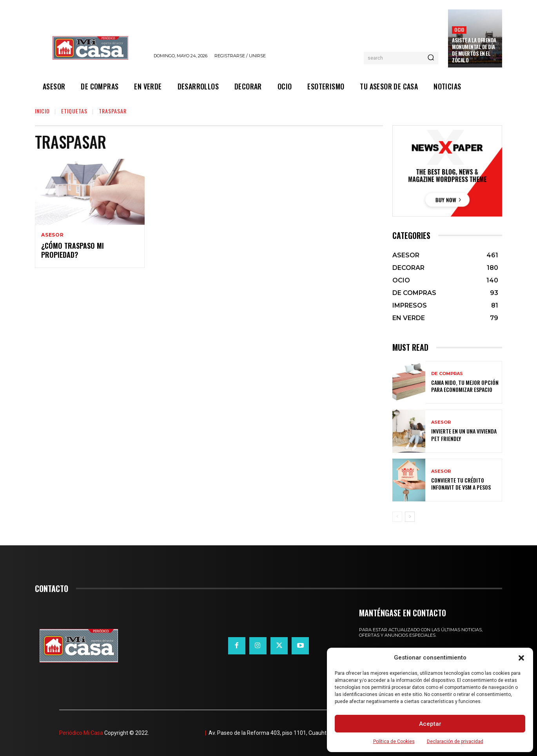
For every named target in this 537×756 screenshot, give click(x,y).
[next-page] (410, 517)
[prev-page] (397, 517)
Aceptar (430, 724)
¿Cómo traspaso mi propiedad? (73, 250)
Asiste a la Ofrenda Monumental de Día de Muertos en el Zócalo (474, 50)
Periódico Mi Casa (81, 733)
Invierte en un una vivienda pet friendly (464, 434)
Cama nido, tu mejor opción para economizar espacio (465, 386)
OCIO (459, 30)
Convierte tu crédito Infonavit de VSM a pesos (461, 484)
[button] (521, 658)
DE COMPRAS (447, 374)
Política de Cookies (394, 741)
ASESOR (53, 235)
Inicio (42, 111)
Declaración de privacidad (455, 741)
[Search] (431, 58)
